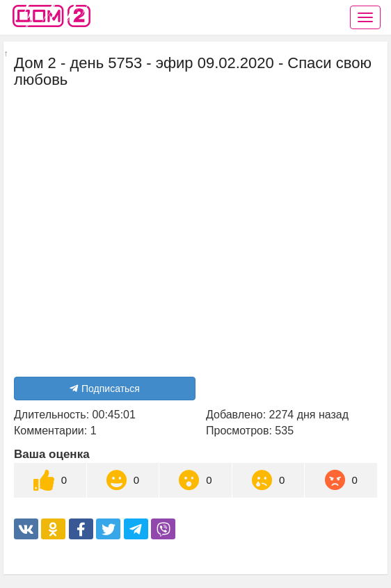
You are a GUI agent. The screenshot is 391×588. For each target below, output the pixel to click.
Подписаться (105, 389)
